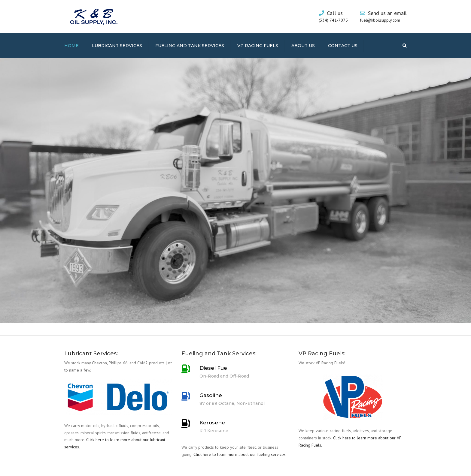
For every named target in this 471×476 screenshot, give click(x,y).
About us (303, 46)
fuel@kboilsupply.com (380, 20)
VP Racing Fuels (258, 46)
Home (71, 46)
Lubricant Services (117, 46)
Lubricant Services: (91, 354)
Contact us (343, 46)
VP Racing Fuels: (322, 354)
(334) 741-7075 (333, 20)
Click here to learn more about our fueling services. (240, 454)
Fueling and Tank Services (190, 46)
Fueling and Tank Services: (219, 354)
